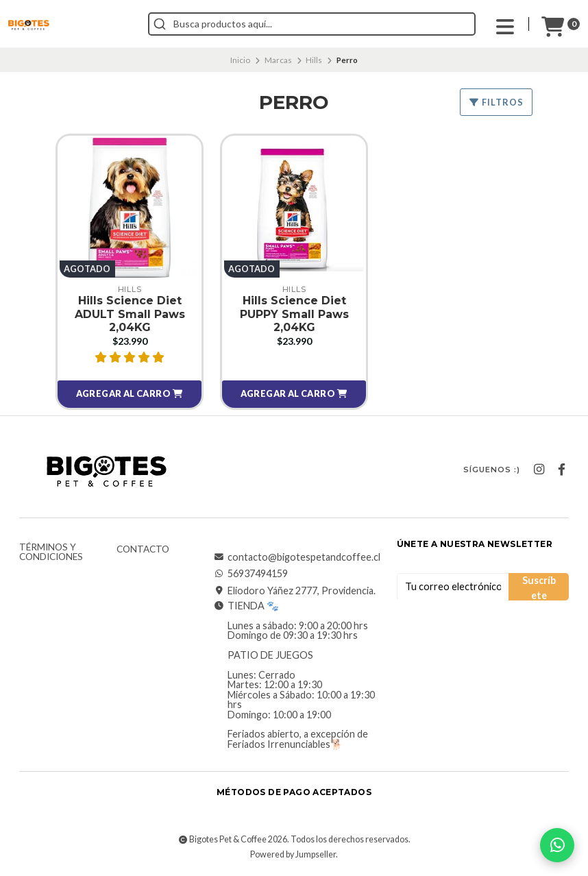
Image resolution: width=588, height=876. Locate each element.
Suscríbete (539, 587)
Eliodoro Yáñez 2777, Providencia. (295, 591)
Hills (314, 60)
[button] (130, 394)
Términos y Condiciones (51, 552)
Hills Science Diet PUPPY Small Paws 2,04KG (294, 314)
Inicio (240, 60)
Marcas (278, 60)
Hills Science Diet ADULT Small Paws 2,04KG (130, 314)
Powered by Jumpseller (293, 854)
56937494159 (251, 574)
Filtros (496, 102)
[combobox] (312, 24)
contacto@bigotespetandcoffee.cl (297, 557)
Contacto (143, 550)
